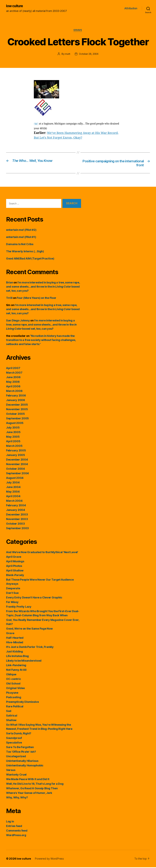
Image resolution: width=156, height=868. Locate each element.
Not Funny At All (16, 671)
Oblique (11, 675)
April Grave (14, 557)
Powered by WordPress (49, 859)
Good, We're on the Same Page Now (29, 629)
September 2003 (17, 529)
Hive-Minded (15, 643)
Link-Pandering (16, 666)
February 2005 (16, 451)
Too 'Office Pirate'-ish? (21, 752)
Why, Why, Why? (17, 798)
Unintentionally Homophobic (25, 766)
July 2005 (13, 428)
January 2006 (16, 401)
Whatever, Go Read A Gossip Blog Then (32, 789)
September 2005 (17, 419)
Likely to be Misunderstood (24, 661)
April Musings (15, 562)
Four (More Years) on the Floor (36, 299)
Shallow (11, 721)
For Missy (12, 603)
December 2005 (17, 405)
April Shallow (15, 571)
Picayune (12, 693)
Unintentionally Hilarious (22, 762)
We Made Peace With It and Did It (28, 780)
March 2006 (14, 392)
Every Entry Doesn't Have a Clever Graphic (34, 598)
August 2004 (15, 479)
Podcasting (14, 698)
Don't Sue (12, 594)
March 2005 (14, 447)
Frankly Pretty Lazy (19, 607)
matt (67, 54)
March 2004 (14, 502)
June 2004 (13, 488)
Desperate (13, 589)
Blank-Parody (15, 576)
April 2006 (13, 387)
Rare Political (15, 707)
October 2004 (15, 469)
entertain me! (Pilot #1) (21, 238)
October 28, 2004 (89, 54)
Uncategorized (16, 757)
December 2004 (17, 460)
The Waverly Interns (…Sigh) (25, 252)
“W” (36, 124)
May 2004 (13, 492)
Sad (9, 712)
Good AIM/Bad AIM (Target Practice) (30, 259)
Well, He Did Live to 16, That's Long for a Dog (35, 784)
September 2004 (17, 474)
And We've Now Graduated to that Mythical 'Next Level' (42, 553)
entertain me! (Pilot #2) (21, 231)
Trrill (9, 299)
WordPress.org (16, 836)
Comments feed (17, 831)
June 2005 (13, 433)
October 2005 (15, 415)
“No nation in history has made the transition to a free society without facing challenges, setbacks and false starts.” (41, 341)
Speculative (14, 743)
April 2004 (13, 497)
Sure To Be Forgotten (20, 748)
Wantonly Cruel (16, 775)
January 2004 (16, 511)
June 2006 (13, 378)
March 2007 (14, 373)
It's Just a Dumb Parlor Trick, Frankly (30, 648)
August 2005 (15, 424)
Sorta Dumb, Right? (19, 734)
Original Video (15, 689)
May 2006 (13, 383)
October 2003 (15, 524)
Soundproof (14, 739)
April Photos (14, 567)
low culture (15, 6)
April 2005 (13, 442)
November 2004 (17, 465)
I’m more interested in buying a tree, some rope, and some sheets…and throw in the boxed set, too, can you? (43, 287)
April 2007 (13, 369)
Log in (10, 822)
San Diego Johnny (18, 321)
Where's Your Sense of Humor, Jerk (29, 794)
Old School (13, 684)
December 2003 (17, 515)
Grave (78, 31)
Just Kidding (14, 652)
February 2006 (16, 396)
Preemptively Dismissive (22, 703)
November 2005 (17, 410)
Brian (10, 283)
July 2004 (13, 483)
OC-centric (13, 680)
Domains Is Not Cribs (20, 245)
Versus (11, 771)
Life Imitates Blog (17, 657)
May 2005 (13, 437)
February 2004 (16, 506)
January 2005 (16, 456)
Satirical (12, 716)
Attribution (131, 8)
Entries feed (14, 827)
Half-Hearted (15, 638)
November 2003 (17, 520)
